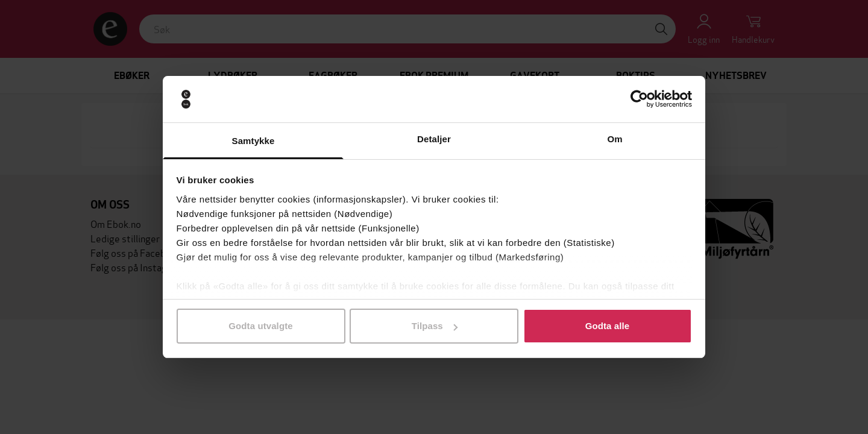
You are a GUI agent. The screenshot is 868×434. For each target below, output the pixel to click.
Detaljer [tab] (434, 139)
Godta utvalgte (260, 326)
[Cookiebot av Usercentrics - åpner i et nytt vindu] (639, 99)
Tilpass (435, 326)
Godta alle (608, 326)
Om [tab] (615, 139)
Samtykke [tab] (253, 141)
